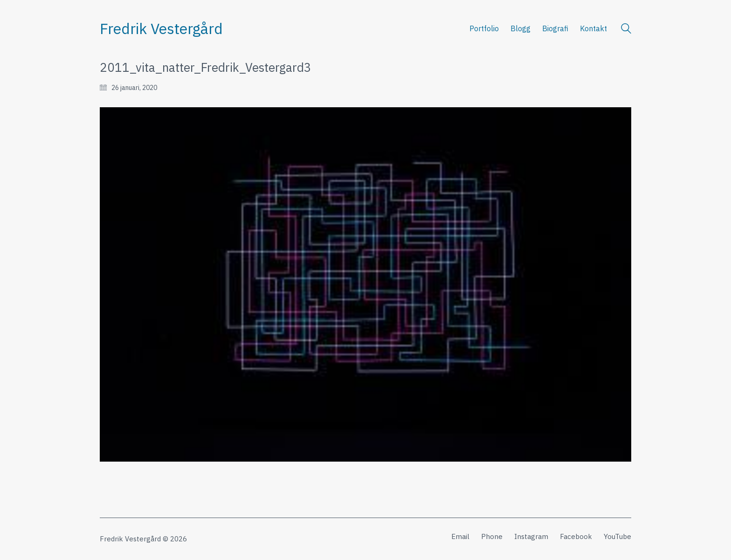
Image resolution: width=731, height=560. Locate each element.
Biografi (555, 28)
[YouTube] (617, 537)
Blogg (521, 28)
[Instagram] (531, 537)
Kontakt (593, 28)
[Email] (460, 537)
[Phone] (492, 537)
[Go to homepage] (161, 29)
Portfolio (484, 28)
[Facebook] (576, 537)
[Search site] (626, 30)
